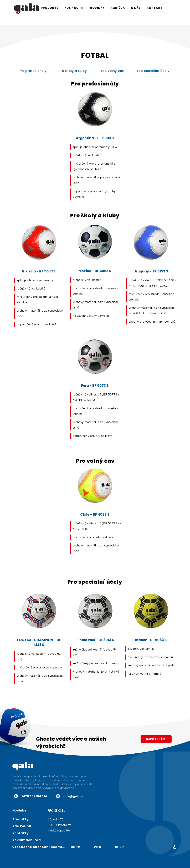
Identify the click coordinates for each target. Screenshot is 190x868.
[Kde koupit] (24, 826)
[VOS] (98, 847)
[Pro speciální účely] (154, 71)
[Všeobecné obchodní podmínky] (40, 847)
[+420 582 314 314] (30, 796)
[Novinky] (24, 810)
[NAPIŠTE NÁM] (156, 739)
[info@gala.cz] (71, 796)
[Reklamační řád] (41, 840)
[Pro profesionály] (33, 71)
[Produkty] (24, 819)
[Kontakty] (24, 833)
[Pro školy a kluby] (73, 71)
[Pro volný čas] (113, 71)
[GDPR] (76, 847)
